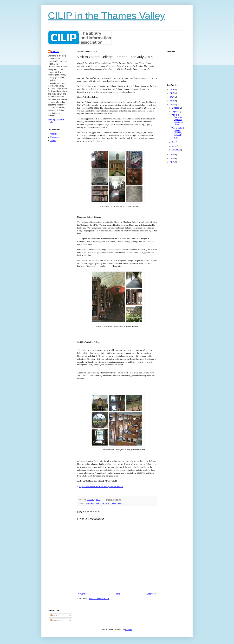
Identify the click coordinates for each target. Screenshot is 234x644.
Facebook (55, 137)
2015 (172, 105)
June (174, 146)
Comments (56, 620)
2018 (172, 93)
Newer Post (83, 594)
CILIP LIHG (89, 503)
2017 (172, 97)
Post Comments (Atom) (99, 599)
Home (117, 594)
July (174, 142)
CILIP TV (98, 503)
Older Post (151, 594)
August (175, 112)
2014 (172, 155)
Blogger (129, 630)
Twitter (53, 141)
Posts (53, 615)
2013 (172, 158)
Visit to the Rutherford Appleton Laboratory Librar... (177, 120)
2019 (172, 89)
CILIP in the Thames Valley (106, 16)
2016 (172, 101)
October (176, 108)
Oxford (119, 503)
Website (54, 134)
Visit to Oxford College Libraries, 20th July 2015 (178, 133)
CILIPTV (55, 52)
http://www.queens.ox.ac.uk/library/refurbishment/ (101, 486)
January (176, 150)
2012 (172, 162)
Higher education (109, 503)
